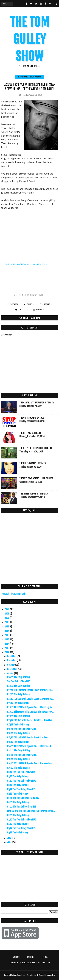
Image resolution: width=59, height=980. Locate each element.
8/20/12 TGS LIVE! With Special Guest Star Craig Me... (30, 707)
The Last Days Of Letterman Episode (36, 478)
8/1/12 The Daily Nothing (17, 833)
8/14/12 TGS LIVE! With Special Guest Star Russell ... (30, 746)
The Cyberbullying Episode (32, 418)
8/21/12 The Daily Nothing (18, 703)
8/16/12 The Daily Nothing (18, 733)
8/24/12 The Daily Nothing (18, 677)
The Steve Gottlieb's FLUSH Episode (36, 448)
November (12, 660)
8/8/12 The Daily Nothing (18, 785)
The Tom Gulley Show (30, 39)
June (10, 842)
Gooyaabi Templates (47, 975)
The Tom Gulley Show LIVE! (18, 681)
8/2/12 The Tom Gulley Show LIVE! (21, 820)
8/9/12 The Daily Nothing (18, 776)
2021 (7, 614)
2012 (7, 652)
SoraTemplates (19, 975)
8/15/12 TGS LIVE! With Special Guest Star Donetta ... (30, 738)
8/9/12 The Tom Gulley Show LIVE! (21, 772)
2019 (7, 622)
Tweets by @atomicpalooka (14, 594)
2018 (7, 627)
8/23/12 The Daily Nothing (18, 686)
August (11, 673)
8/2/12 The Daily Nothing (18, 824)
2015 (7, 640)
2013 (7, 648)
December (12, 656)
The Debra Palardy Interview (33, 463)
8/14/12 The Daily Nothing (18, 751)
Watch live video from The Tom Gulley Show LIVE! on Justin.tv (26, 264)
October (11, 665)
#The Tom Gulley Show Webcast (29, 295)
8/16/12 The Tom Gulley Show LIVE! (22, 729)
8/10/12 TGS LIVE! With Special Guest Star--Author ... (30, 763)
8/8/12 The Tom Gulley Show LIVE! (21, 781)
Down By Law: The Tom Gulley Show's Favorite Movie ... (31, 811)
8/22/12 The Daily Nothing (18, 694)
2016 (7, 635)
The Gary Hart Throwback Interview (37, 403)
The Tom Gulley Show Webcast (29, 77)
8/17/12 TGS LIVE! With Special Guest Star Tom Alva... (30, 720)
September (13, 669)
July (9, 838)
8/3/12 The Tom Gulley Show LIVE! (21, 807)
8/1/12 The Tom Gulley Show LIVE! (21, 828)
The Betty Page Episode (30, 433)
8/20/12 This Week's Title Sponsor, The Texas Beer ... (30, 712)
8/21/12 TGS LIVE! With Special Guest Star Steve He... (30, 699)
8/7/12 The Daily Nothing (17, 794)
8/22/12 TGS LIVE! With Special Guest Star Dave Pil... (30, 690)
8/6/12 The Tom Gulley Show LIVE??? (23, 798)
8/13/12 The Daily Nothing (18, 759)
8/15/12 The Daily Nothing (18, 742)
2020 (7, 618)
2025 (7, 609)
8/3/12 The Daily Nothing (18, 815)
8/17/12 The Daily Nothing (18, 725)
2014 (7, 644)
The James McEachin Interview (34, 494)
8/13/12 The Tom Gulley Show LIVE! (22, 755)
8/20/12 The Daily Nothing (18, 716)
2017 (7, 631)
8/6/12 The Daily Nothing (18, 802)
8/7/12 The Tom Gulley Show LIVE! (21, 789)
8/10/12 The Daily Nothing (18, 768)
